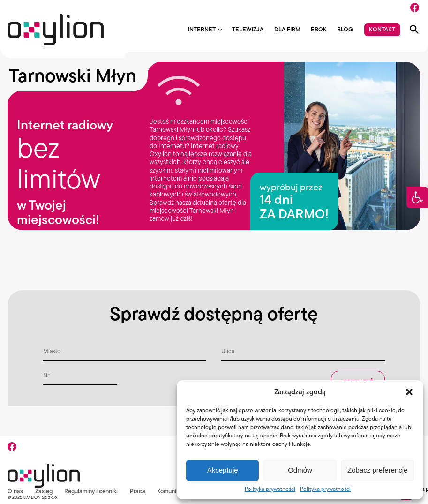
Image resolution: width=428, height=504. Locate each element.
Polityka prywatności (270, 489)
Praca (138, 491)
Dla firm (287, 30)
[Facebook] (415, 8)
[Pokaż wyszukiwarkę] (414, 30)
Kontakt (382, 29)
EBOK (319, 30)
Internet (202, 30)
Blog (345, 30)
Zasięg (44, 491)
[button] (417, 197)
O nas (15, 491)
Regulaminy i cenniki (91, 491)
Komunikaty (173, 491)
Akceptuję (223, 470)
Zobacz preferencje (377, 470)
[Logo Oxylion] (56, 30)
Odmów (300, 470)
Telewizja (248, 30)
